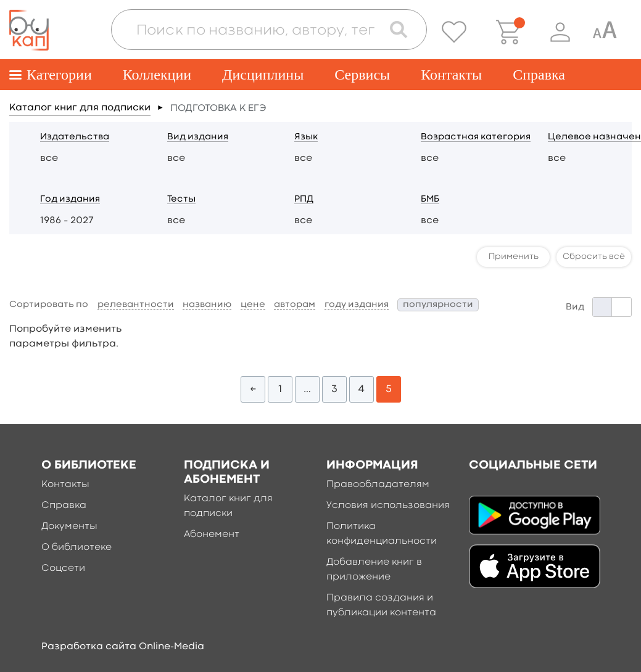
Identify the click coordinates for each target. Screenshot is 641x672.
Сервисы (362, 75)
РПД (304, 199)
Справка (539, 75)
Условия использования (388, 506)
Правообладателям (378, 485)
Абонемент (212, 535)
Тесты (181, 199)
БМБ (430, 199)
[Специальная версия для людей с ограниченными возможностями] (605, 32)
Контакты (451, 75)
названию (207, 305)
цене (253, 305)
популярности (438, 305)
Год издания (70, 199)
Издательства (75, 137)
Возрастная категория (476, 137)
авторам (295, 305)
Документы (69, 527)
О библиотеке (77, 547)
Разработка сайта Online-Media (123, 647)
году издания (357, 305)
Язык (306, 137)
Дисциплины (263, 75)
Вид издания (198, 137)
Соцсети (63, 568)
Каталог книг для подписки (80, 108)
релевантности (136, 305)
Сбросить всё (594, 256)
